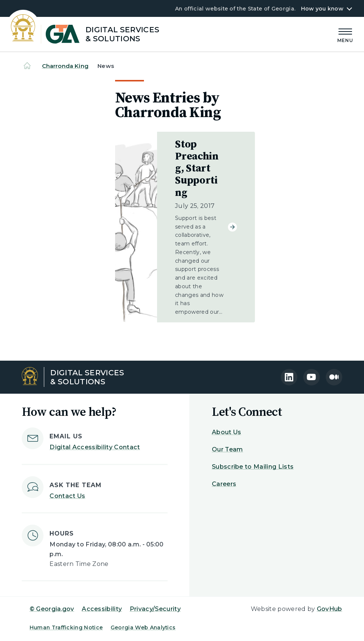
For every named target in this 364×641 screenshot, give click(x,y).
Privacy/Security (155, 609)
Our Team (228, 449)
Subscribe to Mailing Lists (253, 467)
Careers (224, 484)
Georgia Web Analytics (143, 627)
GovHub (330, 609)
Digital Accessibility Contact (95, 447)
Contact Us (67, 496)
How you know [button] (322, 9)
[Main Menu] (345, 34)
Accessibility (102, 609)
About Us (227, 432)
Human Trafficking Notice (66, 627)
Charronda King (65, 66)
